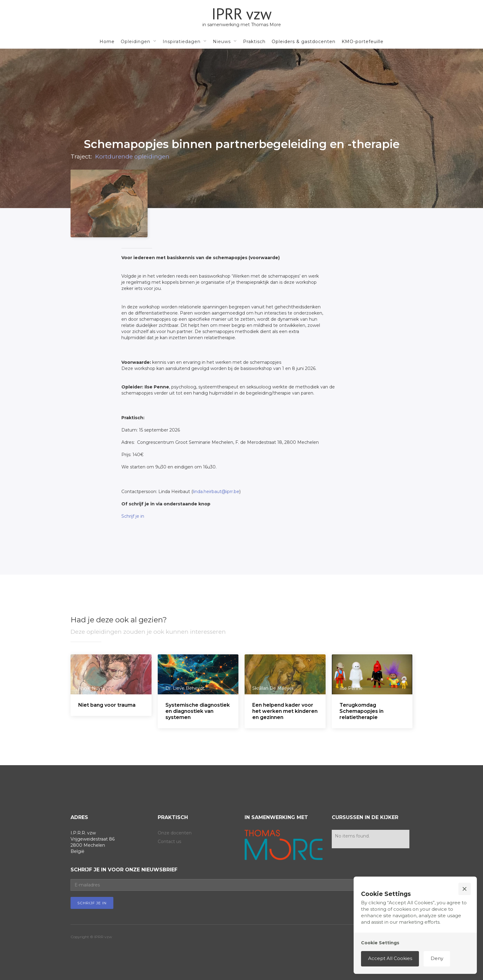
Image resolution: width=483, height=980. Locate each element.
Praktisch (254, 42)
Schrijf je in (133, 516)
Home (107, 42)
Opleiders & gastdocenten (304, 42)
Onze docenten (175, 833)
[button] (139, 41)
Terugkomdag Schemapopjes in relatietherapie (361, 711)
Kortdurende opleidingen (132, 157)
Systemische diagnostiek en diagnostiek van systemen (198, 711)
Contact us (169, 841)
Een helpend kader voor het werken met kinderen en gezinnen (285, 711)
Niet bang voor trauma (107, 705)
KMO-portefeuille (363, 42)
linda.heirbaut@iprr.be (216, 492)
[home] (242, 17)
